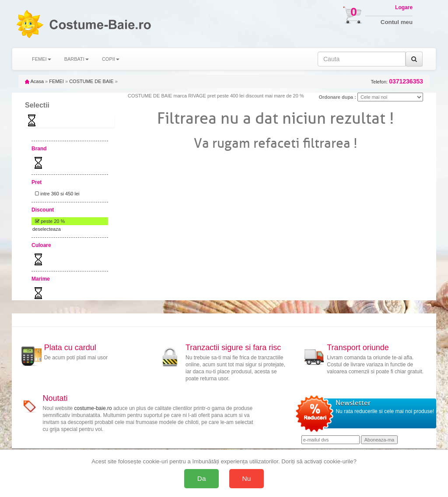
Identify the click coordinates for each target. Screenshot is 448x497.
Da (202, 478)
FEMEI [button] (42, 59)
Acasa (34, 81)
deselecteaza (47, 229)
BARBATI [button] (77, 59)
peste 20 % (49, 221)
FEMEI (56, 81)
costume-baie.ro (93, 408)
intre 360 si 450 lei (56, 194)
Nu (247, 478)
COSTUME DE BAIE (91, 81)
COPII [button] (111, 59)
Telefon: (397, 82)
